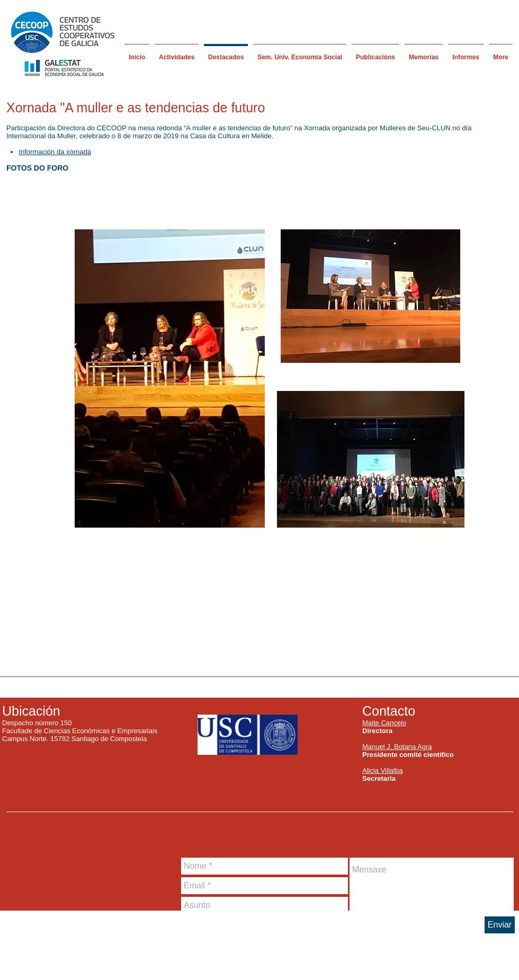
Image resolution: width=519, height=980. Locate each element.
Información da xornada (55, 152)
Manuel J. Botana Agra (397, 747)
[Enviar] (500, 925)
